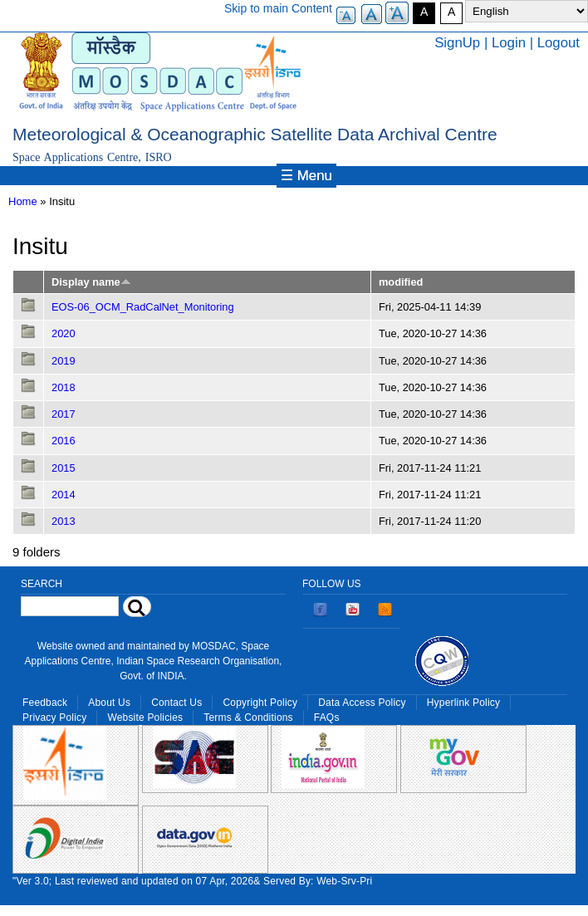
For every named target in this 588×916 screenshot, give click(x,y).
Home (23, 201)
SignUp (457, 43)
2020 (64, 333)
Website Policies (145, 718)
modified (401, 282)
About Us (109, 703)
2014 (64, 495)
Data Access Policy (362, 703)
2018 (64, 387)
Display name (91, 282)
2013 (64, 521)
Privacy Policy (54, 718)
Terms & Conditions (248, 718)
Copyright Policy (260, 703)
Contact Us (176, 703)
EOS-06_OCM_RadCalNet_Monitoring (143, 307)
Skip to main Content (278, 8)
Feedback (45, 703)
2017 (64, 414)
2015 (64, 468)
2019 (64, 361)
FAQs (327, 718)
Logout (559, 43)
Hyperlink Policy (463, 703)
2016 (64, 441)
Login (509, 43)
